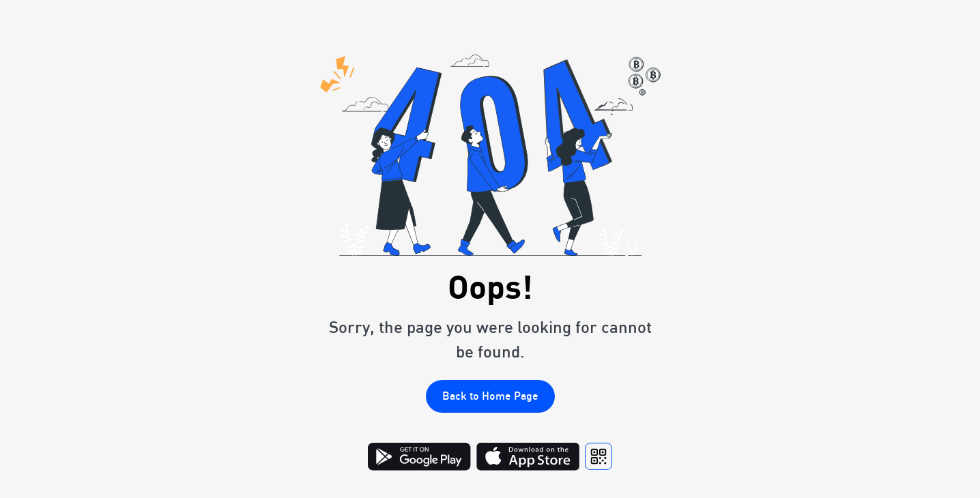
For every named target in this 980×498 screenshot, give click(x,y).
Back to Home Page (490, 396)
